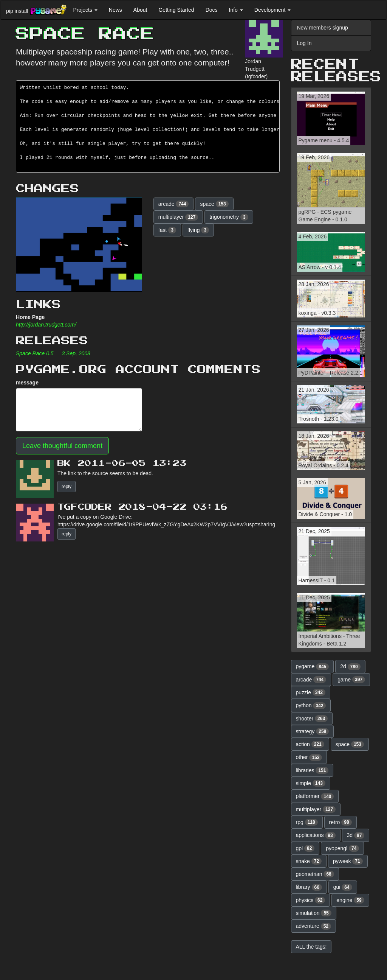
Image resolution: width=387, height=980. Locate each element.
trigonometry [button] (229, 217)
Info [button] (236, 10)
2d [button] (350, 667)
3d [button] (356, 835)
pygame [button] (313, 667)
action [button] (310, 744)
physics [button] (311, 900)
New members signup (323, 28)
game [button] (351, 680)
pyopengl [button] (342, 848)
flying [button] (198, 230)
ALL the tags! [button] (311, 947)
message (27, 383)
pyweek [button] (348, 861)
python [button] (311, 706)
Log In (304, 43)
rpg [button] (307, 822)
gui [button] (343, 887)
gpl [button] (305, 848)
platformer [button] (315, 796)
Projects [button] (85, 10)
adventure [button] (314, 926)
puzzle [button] (311, 692)
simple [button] (311, 783)
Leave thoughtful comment (62, 446)
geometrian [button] (315, 874)
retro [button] (341, 822)
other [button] (309, 758)
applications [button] (316, 835)
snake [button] (309, 861)
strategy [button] (313, 731)
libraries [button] (312, 770)
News (115, 10)
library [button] (309, 887)
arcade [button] (174, 204)
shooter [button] (312, 719)
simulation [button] (314, 913)
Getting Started (176, 10)
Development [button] (272, 10)
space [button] (214, 204)
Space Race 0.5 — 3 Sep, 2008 (53, 353)
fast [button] (167, 230)
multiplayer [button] (178, 217)
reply (67, 487)
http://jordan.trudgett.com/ (46, 325)
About (140, 10)
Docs (212, 10)
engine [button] (350, 900)
